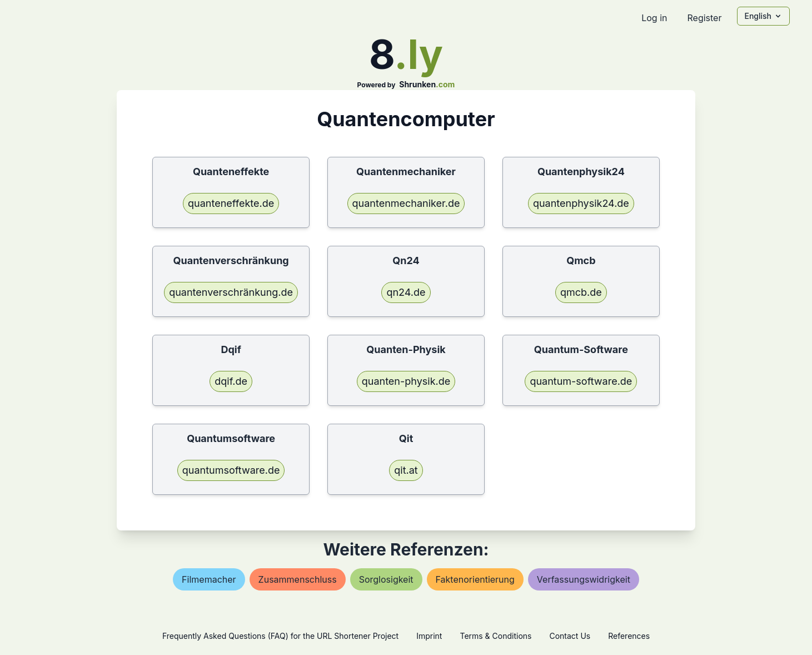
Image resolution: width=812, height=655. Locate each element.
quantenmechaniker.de (406, 203)
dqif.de (231, 381)
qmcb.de (581, 292)
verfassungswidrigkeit (584, 579)
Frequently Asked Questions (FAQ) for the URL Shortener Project (280, 636)
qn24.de (406, 292)
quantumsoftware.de (231, 470)
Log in (654, 18)
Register (704, 18)
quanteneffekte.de (231, 203)
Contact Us (570, 636)
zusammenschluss (298, 579)
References (629, 636)
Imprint (429, 636)
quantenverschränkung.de (231, 292)
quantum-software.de (581, 381)
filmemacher (209, 579)
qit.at (406, 470)
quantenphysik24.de (581, 203)
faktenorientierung (475, 579)
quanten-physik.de (406, 381)
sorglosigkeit (386, 579)
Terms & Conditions (495, 636)
